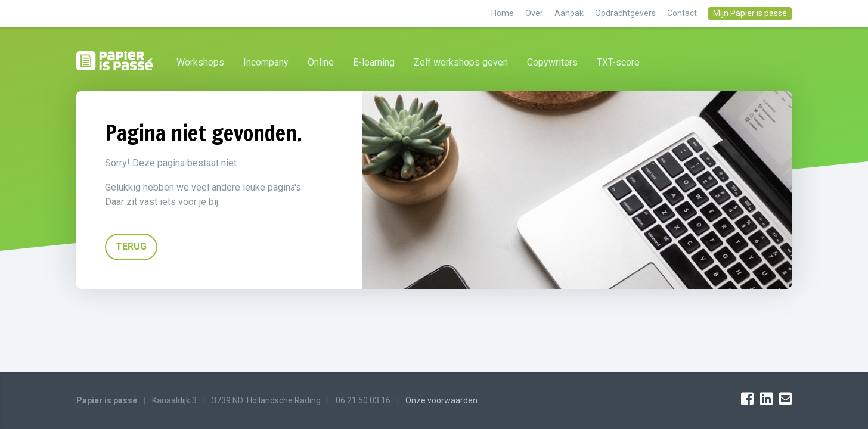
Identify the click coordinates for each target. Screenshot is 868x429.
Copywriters (552, 62)
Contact (683, 13)
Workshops (200, 62)
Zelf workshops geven (461, 62)
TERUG (131, 246)
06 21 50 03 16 (363, 400)
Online (321, 62)
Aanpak (570, 13)
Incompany (266, 62)
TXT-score (618, 62)
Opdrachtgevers (626, 13)
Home (503, 13)
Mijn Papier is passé (750, 13)
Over (535, 13)
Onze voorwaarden (441, 400)
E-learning (374, 62)
